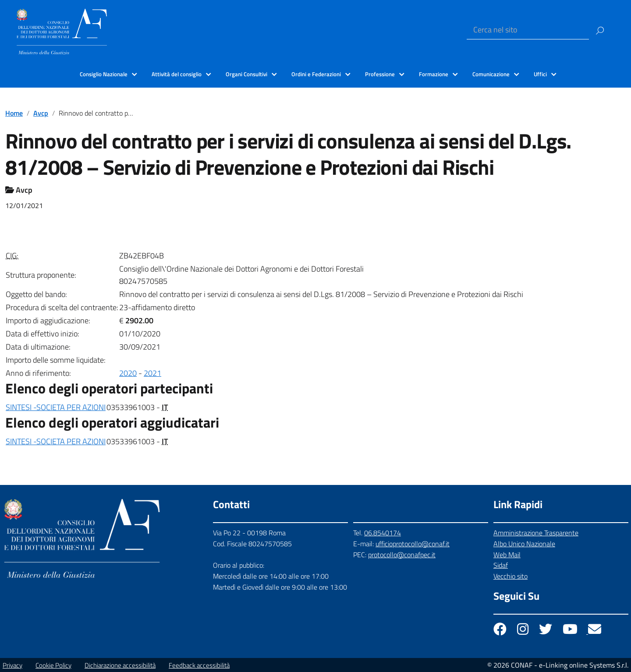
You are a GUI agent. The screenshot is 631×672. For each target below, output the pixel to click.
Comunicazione (491, 74)
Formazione (434, 74)
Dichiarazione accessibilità (120, 665)
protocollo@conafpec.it (402, 555)
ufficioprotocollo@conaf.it (413, 544)
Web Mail (507, 555)
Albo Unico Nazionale (524, 544)
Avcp (41, 113)
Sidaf (501, 565)
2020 (128, 373)
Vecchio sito (510, 576)
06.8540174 (383, 533)
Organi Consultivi (246, 74)
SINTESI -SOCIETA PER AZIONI (56, 407)
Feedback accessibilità (199, 665)
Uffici (540, 74)
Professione (380, 74)
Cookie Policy (53, 665)
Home (14, 113)
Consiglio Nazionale (104, 74)
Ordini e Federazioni (316, 74)
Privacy (12, 665)
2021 (152, 373)
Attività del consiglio (177, 74)
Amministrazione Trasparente (536, 533)
